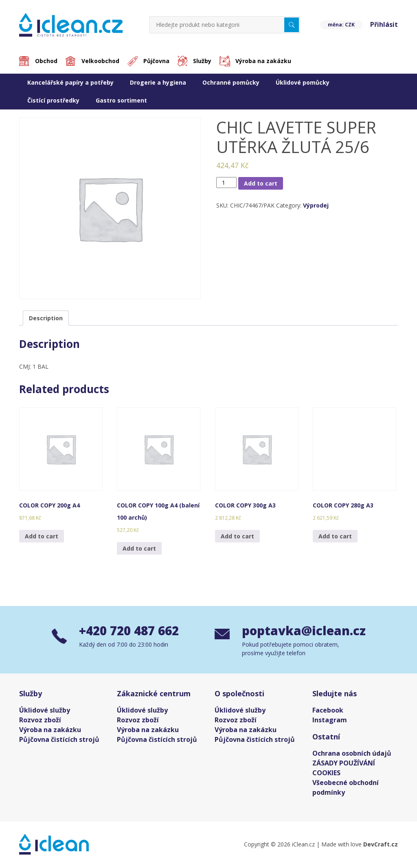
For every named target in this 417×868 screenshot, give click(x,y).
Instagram (330, 721)
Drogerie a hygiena (158, 82)
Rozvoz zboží (40, 721)
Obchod (47, 61)
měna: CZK (340, 25)
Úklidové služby (45, 711)
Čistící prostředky (53, 100)
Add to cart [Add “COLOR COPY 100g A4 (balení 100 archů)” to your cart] (139, 548)
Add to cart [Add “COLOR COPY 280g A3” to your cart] (335, 536)
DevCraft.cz (381, 845)
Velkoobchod (101, 61)
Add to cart (261, 183)
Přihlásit (384, 25)
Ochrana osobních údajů (352, 754)
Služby (204, 61)
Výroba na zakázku (266, 61)
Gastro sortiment (121, 100)
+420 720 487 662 (131, 632)
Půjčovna (158, 61)
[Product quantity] (227, 183)
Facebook (328, 711)
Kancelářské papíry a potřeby (70, 82)
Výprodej (316, 206)
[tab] (46, 318)
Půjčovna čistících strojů (59, 740)
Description (46, 318)
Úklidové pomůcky (303, 82)
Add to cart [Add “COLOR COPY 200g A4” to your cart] (42, 536)
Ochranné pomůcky (231, 82)
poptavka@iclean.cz (304, 632)
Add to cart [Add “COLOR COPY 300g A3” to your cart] (237, 536)
